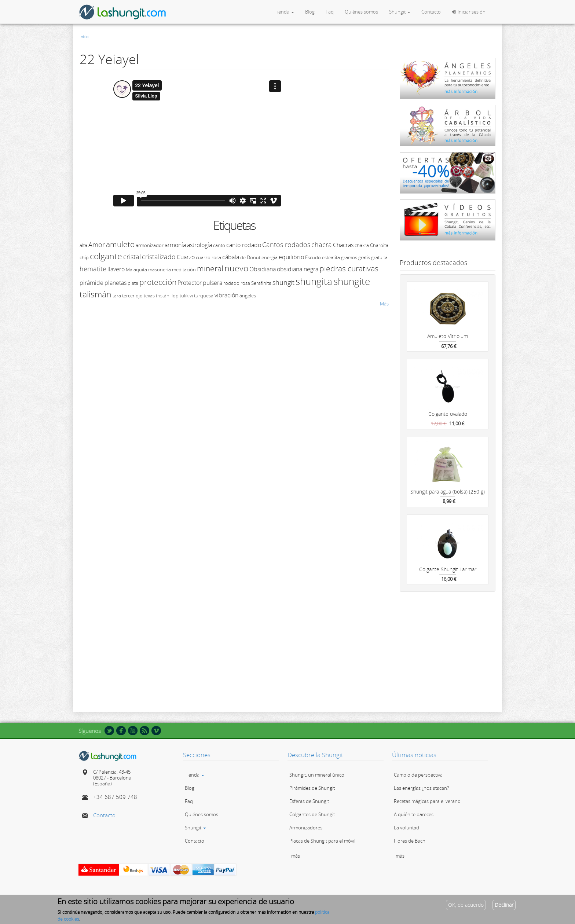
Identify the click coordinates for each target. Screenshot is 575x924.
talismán (96, 294)
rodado (231, 283)
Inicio (84, 36)
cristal (132, 257)
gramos (349, 257)
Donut (254, 257)
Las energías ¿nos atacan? (421, 788)
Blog (310, 12)
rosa (245, 283)
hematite (93, 269)
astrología (199, 245)
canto (219, 245)
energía (270, 257)
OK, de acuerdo (466, 905)
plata (133, 283)
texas (149, 296)
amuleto (120, 244)
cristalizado (159, 257)
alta (83, 245)
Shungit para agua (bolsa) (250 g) (448, 492)
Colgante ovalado (448, 414)
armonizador (150, 245)
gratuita (379, 257)
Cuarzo (186, 257)
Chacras (343, 245)
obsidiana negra (298, 269)
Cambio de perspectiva (418, 775)
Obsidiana (263, 269)
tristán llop (167, 296)
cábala (231, 257)
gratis (364, 257)
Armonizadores (306, 828)
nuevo (236, 268)
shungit (283, 282)
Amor (97, 245)
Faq (330, 12)
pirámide (91, 283)
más (296, 856)
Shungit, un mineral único (317, 775)
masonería (160, 269)
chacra (322, 245)
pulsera (213, 283)
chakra (362, 245)
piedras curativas (349, 268)
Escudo (313, 257)
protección (158, 282)
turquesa (204, 296)
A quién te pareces (414, 814)
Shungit (400, 12)
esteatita (331, 257)
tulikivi (186, 296)
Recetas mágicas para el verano (427, 801)
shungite (352, 281)
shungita (314, 281)
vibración (226, 295)
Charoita (379, 245)
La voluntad (406, 828)
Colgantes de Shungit (312, 814)
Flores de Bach (410, 841)
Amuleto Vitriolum (448, 336)
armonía (175, 245)
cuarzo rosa (208, 257)
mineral (210, 268)
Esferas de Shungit (309, 801)
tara (117, 296)
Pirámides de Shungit (312, 788)
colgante (106, 256)
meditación (184, 269)
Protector (190, 283)
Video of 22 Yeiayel (197, 143)
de (243, 257)
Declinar (504, 905)
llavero (116, 269)
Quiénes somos (361, 12)
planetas (116, 283)
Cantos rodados (286, 245)
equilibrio (291, 257)
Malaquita (136, 269)
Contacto (431, 12)
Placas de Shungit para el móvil (322, 841)
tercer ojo (132, 296)
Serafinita (261, 283)
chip (84, 257)
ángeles (248, 296)
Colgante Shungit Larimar (448, 569)
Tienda (284, 12)
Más (384, 304)
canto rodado (244, 245)
